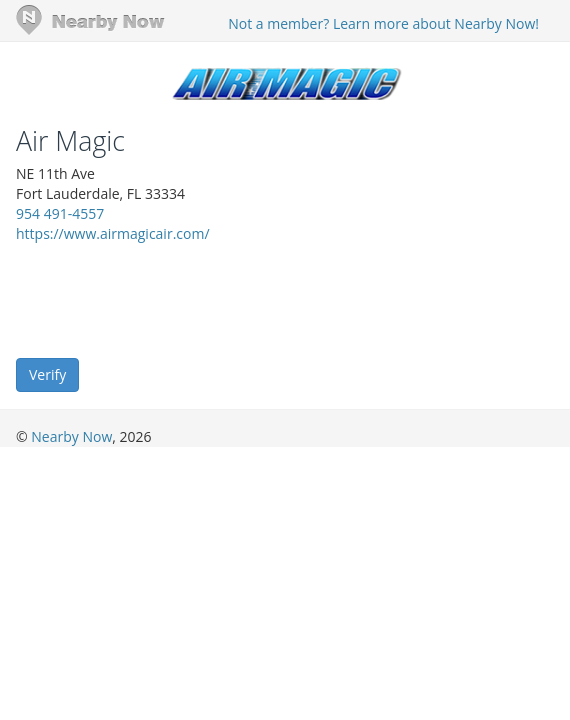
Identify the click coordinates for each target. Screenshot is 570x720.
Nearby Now (71, 436)
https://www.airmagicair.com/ (113, 233)
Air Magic (70, 141)
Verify (47, 374)
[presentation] (168, 299)
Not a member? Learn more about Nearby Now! (383, 23)
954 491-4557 (60, 213)
